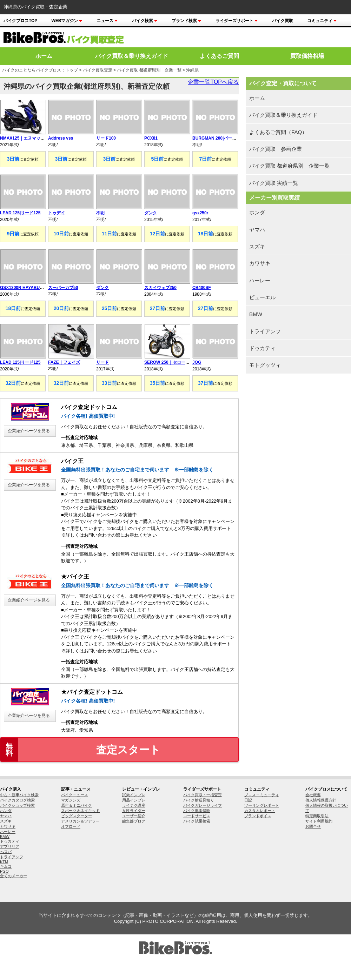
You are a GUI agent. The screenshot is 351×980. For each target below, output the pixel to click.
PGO (4, 871)
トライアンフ (265, 331)
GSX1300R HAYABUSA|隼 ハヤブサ (35, 288)
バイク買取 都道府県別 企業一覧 (149, 70)
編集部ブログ (134, 821)
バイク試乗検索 (197, 821)
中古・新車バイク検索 (19, 795)
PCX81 (151, 138)
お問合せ (313, 826)
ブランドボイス (258, 816)
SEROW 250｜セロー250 (168, 362)
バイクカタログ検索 (17, 800)
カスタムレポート (260, 811)
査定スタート (80, 750)
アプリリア (10, 846)
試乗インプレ (134, 795)
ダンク (151, 213)
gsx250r (200, 213)
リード (102, 362)
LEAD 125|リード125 (20, 213)
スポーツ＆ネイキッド (80, 811)
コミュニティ (322, 21)
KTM (4, 862)
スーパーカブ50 (63, 288)
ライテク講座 (134, 805)
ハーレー (260, 280)
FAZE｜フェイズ (64, 362)
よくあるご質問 (219, 56)
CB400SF (202, 288)
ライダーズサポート (237, 21)
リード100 (106, 138)
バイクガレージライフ (203, 805)
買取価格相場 (307, 56)
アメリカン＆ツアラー (80, 821)
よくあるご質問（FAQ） (278, 132)
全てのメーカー (14, 876)
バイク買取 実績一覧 (274, 183)
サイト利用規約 (319, 821)
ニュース (107, 21)
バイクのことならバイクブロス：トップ (40, 70)
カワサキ (260, 263)
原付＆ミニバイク (77, 805)
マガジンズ (71, 800)
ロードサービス (197, 816)
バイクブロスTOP (20, 21)
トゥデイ (57, 213)
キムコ (6, 866)
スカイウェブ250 (160, 288)
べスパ (6, 852)
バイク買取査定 (98, 70)
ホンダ (257, 212)
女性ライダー (134, 811)
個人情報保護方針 (321, 800)
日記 (248, 800)
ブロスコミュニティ (262, 795)
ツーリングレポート (262, 805)
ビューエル (262, 297)
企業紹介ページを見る (29, 431)
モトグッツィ (265, 365)
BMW (256, 314)
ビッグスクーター (77, 816)
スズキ (257, 246)
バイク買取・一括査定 (203, 795)
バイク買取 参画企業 (276, 149)
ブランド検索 (187, 21)
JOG (197, 362)
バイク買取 (283, 21)
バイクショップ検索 (17, 805)
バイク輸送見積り (199, 800)
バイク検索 (145, 21)
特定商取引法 (317, 816)
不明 (100, 213)
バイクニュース (75, 795)
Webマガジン (67, 21)
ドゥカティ (262, 348)
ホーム (44, 56)
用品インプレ (134, 800)
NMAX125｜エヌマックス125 (28, 138)
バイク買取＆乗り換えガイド (132, 56)
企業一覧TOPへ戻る (213, 82)
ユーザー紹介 (134, 816)
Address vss (61, 138)
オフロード (71, 826)
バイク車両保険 (197, 811)
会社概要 (313, 795)
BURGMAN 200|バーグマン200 (222, 138)
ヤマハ (257, 230)
